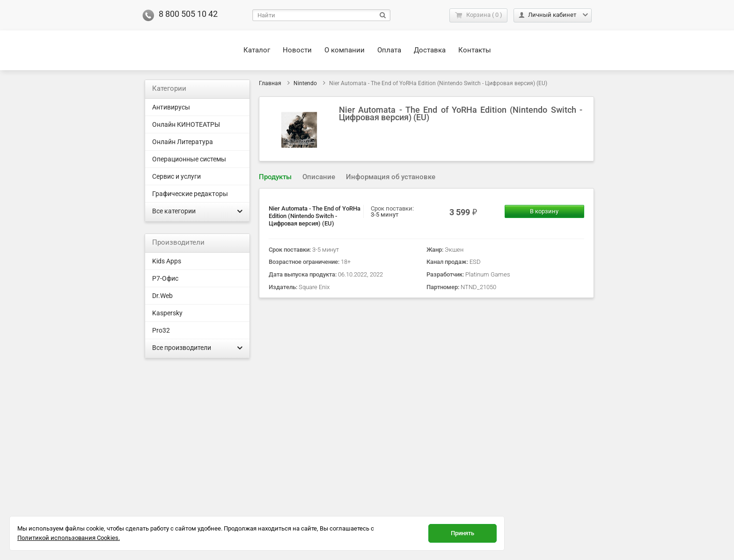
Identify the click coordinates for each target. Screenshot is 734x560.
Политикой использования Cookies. (69, 538)
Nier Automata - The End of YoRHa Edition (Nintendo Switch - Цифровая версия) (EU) (315, 216)
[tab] (275, 177)
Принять (462, 533)
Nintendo (305, 83)
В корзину (544, 211)
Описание (319, 177)
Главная (270, 83)
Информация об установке (391, 177)
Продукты (275, 177)
